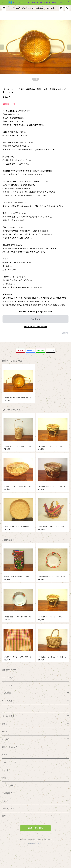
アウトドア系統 (8, 785)
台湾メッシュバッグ (10, 747)
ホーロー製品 (8, 678)
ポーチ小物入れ (8, 716)
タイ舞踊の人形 (8, 793)
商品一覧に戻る (35, 828)
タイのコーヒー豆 (9, 762)
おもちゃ (5, 801)
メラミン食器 (7, 685)
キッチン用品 (7, 701)
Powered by (36, 844)
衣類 (4, 778)
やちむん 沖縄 (8, 808)
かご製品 (6, 739)
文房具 (5, 755)
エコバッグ (6, 708)
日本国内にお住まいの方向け (35, 327)
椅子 (4, 816)
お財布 (5, 724)
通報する (65, 333)
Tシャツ (5, 770)
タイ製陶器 (6, 693)
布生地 (5, 732)
